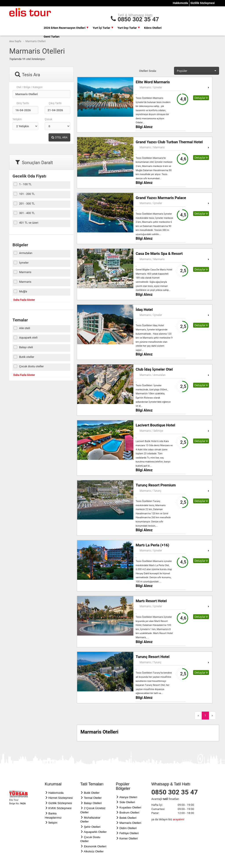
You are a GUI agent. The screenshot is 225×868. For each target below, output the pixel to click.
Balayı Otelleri (93, 803)
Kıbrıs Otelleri (153, 28)
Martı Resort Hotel (151, 601)
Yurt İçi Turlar (103, 28)
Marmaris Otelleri (130, 823)
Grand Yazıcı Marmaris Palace (161, 198)
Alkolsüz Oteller (94, 851)
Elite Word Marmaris (153, 82)
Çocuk (49, 119)
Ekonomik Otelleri (95, 846)
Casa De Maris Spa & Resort (159, 254)
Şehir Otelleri (92, 827)
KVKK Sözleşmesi (60, 808)
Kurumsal (53, 784)
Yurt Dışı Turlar (129, 28)
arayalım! (179, 819)
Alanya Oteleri (128, 797)
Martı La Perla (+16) (152, 545)
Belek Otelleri (128, 818)
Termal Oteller (93, 798)
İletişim (53, 823)
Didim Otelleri (128, 828)
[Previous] (198, 716)
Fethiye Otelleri (129, 833)
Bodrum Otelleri (129, 813)
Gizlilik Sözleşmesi (203, 3)
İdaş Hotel (144, 310)
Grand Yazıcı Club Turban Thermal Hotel (169, 142)
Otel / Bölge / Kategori (30, 87)
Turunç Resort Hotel (152, 657)
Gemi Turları (52, 37)
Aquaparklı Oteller (95, 832)
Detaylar (201, 98)
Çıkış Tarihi (55, 103)
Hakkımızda (181, 3)
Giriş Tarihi (23, 103)
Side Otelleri (127, 802)
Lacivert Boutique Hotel (155, 425)
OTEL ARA (59, 137)
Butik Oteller (92, 793)
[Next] (212, 716)
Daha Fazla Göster (24, 300)
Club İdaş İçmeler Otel (154, 369)
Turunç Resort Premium (156, 485)
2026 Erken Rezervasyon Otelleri (66, 28)
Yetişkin (17, 119)
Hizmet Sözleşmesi (61, 798)
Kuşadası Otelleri (130, 807)
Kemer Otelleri (129, 838)
